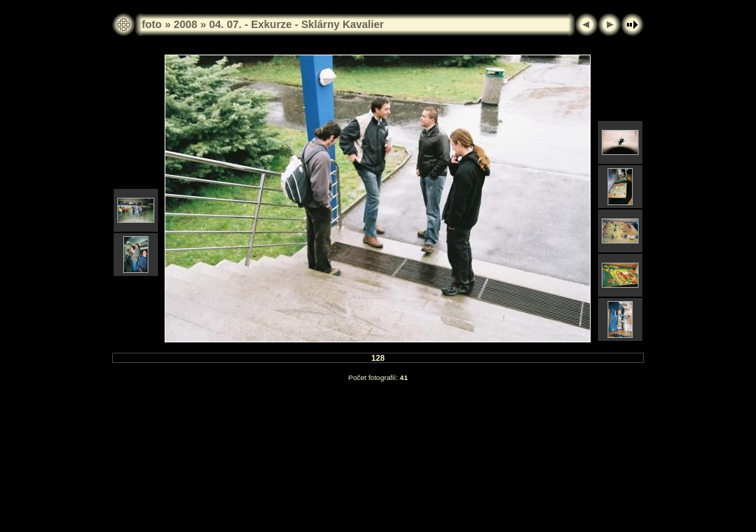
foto (152, 24)
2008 (185, 24)
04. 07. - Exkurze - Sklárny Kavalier (296, 24)
